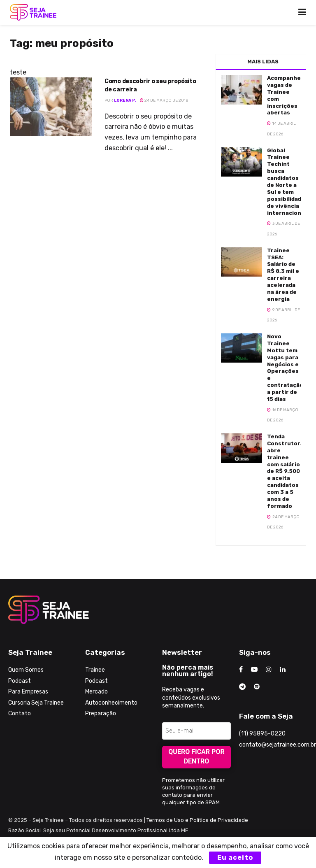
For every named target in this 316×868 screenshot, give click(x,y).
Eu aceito (235, 858)
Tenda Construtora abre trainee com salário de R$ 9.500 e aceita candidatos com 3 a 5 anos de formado (285, 471)
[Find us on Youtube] (254, 670)
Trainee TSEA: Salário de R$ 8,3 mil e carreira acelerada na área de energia (283, 275)
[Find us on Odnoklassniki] (257, 687)
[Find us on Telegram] (242, 687)
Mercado (96, 692)
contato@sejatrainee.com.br (278, 745)
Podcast (20, 681)
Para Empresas (28, 692)
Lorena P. (125, 100)
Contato (20, 713)
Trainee (95, 670)
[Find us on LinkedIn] (283, 670)
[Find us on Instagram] (269, 670)
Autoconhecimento (111, 703)
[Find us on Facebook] (241, 670)
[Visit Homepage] (33, 12)
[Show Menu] (302, 12)
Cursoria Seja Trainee (36, 703)
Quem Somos (26, 670)
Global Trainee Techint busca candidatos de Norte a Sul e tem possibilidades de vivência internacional (288, 182)
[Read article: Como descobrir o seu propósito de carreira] (51, 107)
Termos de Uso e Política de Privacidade (197, 820)
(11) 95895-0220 (262, 734)
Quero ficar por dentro (196, 756)
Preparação (101, 713)
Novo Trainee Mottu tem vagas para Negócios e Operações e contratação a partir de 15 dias (285, 368)
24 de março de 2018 (164, 100)
